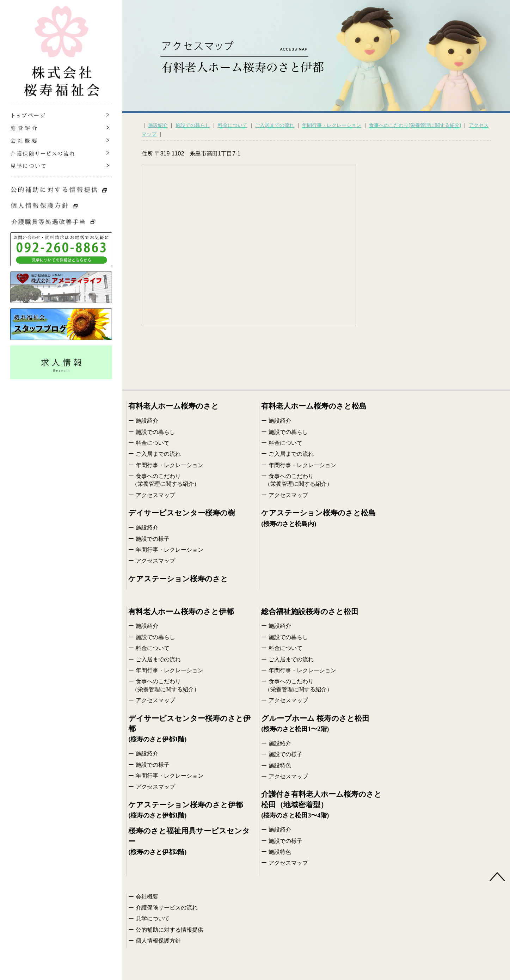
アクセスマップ (155, 495)
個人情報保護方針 (158, 941)
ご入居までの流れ (275, 125)
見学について (153, 918)
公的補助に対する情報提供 (170, 930)
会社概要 (147, 897)
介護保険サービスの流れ (167, 908)
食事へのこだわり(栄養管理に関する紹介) (415, 125)
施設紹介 (158, 125)
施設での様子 (153, 539)
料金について (233, 125)
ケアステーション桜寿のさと (178, 579)
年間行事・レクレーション (332, 125)
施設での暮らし (193, 125)
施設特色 (280, 765)
